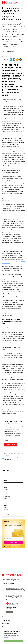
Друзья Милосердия (6, 452)
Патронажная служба (7, 454)
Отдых (5, 505)
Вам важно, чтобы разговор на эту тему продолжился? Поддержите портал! (14, 421)
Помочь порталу (11, 445)
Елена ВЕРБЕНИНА (7, 56)
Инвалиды (13, 452)
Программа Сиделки (16, 454)
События (6, 510)
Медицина (6, 498)
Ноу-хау (5, 501)
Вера (5, 485)
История (6, 489)
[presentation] (13, 538)
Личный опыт (7, 496)
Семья (5, 507)
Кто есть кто (6, 494)
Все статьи (6, 514)
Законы (5, 487)
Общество (6, 503)
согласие (15, 545)
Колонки (6, 492)
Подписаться (13, 542)
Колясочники (19, 452)
